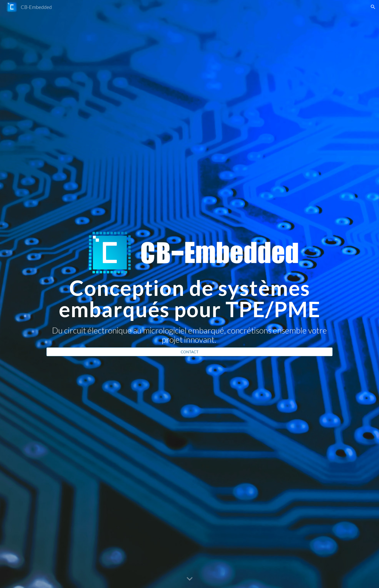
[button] (373, 7)
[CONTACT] (189, 352)
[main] (189, 311)
